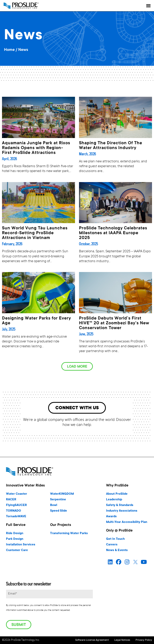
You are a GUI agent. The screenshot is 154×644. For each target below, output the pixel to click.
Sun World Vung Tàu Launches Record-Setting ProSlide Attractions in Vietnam (35, 233)
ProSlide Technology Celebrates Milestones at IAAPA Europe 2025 (113, 233)
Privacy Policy (144, 640)
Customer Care (17, 551)
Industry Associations (122, 512)
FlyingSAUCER (16, 506)
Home (9, 50)
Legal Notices (116, 640)
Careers (112, 546)
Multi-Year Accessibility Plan (127, 523)
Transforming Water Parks (69, 534)
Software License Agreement (80, 640)
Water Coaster (17, 495)
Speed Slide (59, 512)
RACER (11, 500)
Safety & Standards (120, 506)
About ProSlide (117, 495)
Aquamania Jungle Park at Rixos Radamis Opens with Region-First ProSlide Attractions (36, 148)
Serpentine (58, 500)
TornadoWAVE (16, 517)
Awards (111, 517)
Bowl (54, 506)
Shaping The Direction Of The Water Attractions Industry (111, 146)
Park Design (15, 540)
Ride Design (15, 534)
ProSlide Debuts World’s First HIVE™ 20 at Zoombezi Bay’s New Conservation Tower (114, 323)
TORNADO (14, 512)
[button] (148, 6)
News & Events (117, 551)
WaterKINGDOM (62, 495)
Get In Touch (115, 540)
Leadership (114, 500)
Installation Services (21, 546)
